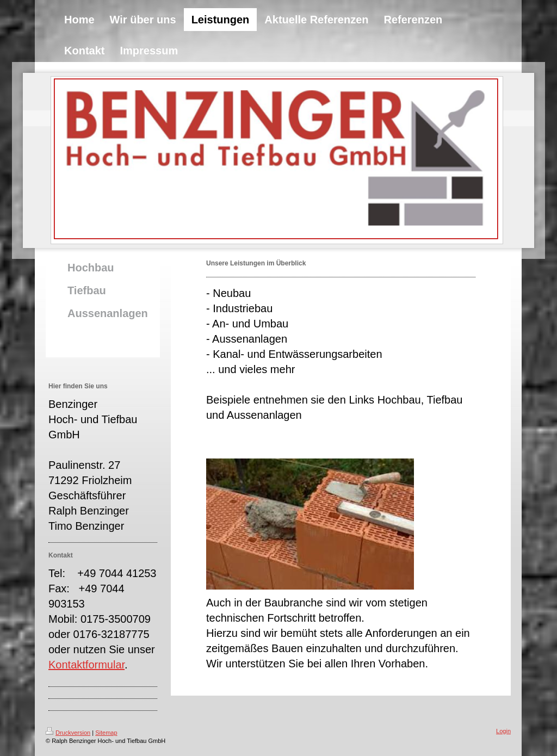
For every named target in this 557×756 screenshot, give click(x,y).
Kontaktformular (86, 665)
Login (503, 731)
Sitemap (106, 733)
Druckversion (68, 733)
